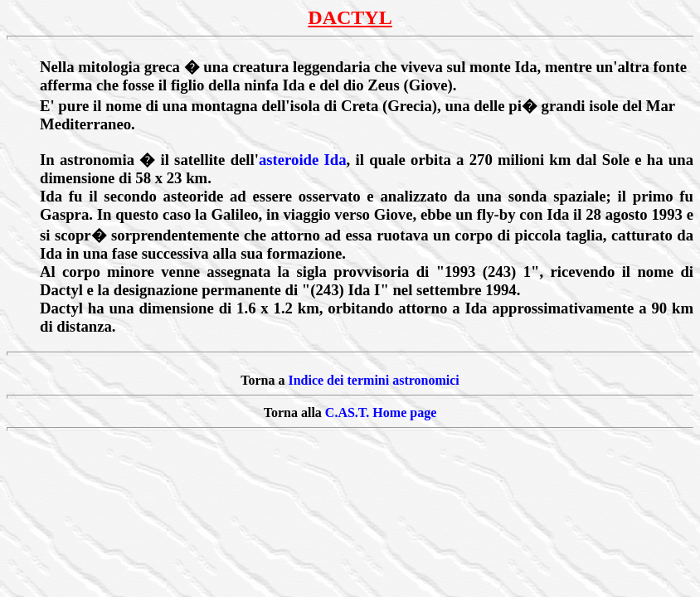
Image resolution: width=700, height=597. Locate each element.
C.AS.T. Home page (381, 413)
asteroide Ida (303, 160)
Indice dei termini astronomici (373, 380)
